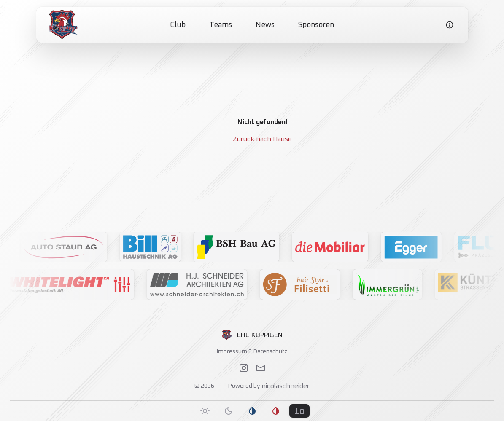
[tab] (205, 411)
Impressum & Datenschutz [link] (252, 351)
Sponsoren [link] (316, 25)
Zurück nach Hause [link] (262, 139)
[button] (77, 247)
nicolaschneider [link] (285, 386)
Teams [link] (221, 25)
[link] (63, 25)
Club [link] (178, 25)
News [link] (265, 25)
